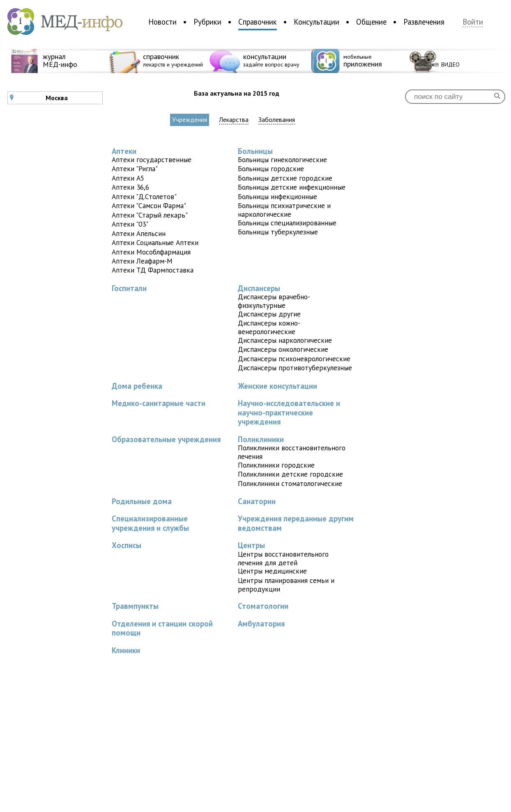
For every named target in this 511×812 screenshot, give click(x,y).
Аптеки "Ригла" (135, 169)
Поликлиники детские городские (290, 474)
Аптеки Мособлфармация (151, 252)
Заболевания (277, 120)
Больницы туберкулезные (278, 232)
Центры (251, 545)
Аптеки (124, 151)
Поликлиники (261, 439)
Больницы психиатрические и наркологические (284, 210)
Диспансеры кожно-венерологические (269, 327)
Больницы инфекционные (277, 196)
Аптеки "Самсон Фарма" (149, 205)
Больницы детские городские (285, 178)
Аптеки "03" (130, 224)
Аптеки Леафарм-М (142, 261)
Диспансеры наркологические (285, 340)
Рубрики (207, 22)
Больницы (255, 151)
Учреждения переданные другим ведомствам (296, 523)
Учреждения (190, 119)
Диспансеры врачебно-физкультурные (274, 301)
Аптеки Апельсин (139, 233)
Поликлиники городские (276, 465)
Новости (162, 22)
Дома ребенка (137, 386)
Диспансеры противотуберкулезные (295, 368)
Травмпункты (135, 606)
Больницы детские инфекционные (292, 187)
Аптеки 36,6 (130, 187)
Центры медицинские (272, 571)
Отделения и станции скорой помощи (162, 628)
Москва (39, 98)
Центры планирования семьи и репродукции (286, 585)
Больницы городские (271, 169)
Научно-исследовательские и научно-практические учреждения (289, 412)
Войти (473, 22)
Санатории (257, 501)
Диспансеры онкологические (283, 349)
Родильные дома (142, 501)
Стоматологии (263, 606)
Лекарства (234, 120)
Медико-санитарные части (159, 403)
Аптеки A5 (128, 178)
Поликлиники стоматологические (290, 483)
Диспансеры (259, 288)
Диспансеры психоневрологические (294, 359)
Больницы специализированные (287, 223)
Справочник (258, 22)
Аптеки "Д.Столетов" (144, 196)
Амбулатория (261, 624)
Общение (371, 22)
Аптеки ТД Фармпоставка (153, 270)
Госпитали (129, 288)
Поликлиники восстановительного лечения (292, 452)
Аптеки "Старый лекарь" (150, 215)
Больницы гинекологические (282, 159)
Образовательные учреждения (166, 439)
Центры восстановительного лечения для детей (283, 558)
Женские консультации (277, 386)
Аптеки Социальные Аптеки (155, 242)
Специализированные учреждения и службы (150, 523)
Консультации (316, 22)
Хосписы (127, 545)
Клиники (126, 650)
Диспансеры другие (269, 314)
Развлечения (424, 22)
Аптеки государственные (152, 159)
